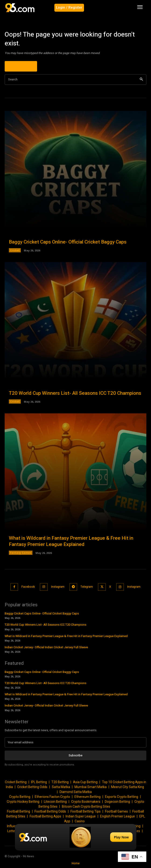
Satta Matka (61, 787)
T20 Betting (60, 782)
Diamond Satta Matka (76, 792)
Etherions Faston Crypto (52, 797)
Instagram (58, 587)
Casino (80, 821)
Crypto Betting (20, 797)
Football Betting (19, 811)
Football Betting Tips (86, 811)
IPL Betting (39, 782)
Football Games (116, 811)
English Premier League (118, 816)
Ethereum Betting (88, 797)
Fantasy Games (21, 553)
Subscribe (75, 755)
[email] (75, 742)
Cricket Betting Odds (32, 787)
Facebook (28, 587)
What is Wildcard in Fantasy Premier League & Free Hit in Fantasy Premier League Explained (71, 541)
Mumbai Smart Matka (91, 787)
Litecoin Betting (55, 802)
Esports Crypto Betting (122, 797)
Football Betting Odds (50, 811)
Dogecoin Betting (117, 802)
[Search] (141, 80)
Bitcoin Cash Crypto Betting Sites (86, 806)
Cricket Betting (16, 782)
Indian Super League (81, 816)
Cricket (15, 250)
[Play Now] (76, 837)
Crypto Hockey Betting (23, 802)
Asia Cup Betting (85, 782)
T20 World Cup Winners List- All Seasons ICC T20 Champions (75, 393)
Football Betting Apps (45, 816)
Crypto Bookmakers (86, 802)
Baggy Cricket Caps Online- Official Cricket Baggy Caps (68, 242)
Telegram (87, 587)
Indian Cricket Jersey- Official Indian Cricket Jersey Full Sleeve (46, 647)
